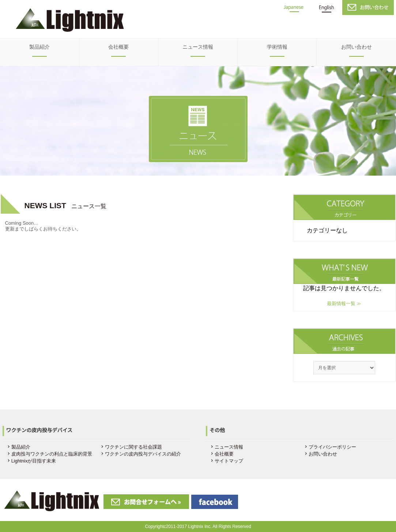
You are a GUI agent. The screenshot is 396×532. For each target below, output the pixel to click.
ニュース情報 (198, 47)
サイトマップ (229, 461)
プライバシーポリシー (332, 447)
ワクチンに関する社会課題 (133, 447)
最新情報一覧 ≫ (344, 304)
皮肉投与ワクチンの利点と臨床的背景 (52, 454)
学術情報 (277, 47)
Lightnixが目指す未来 (34, 461)
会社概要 (118, 47)
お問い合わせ (357, 47)
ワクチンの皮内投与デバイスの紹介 (143, 454)
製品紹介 (39, 47)
